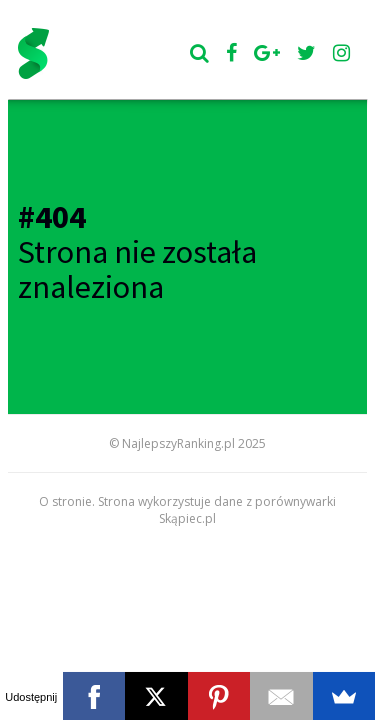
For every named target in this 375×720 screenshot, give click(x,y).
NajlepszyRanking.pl (178, 443)
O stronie (65, 501)
